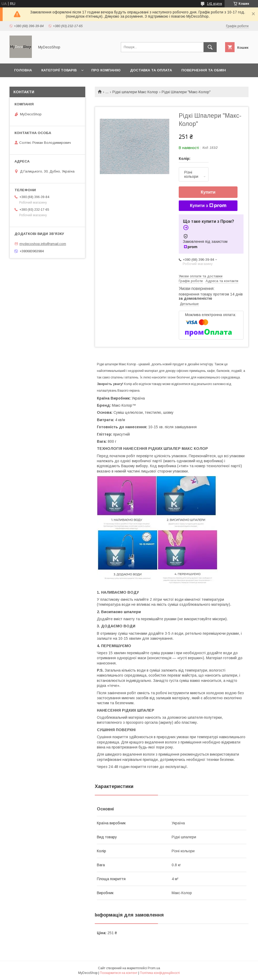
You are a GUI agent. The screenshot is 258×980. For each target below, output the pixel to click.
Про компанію (106, 70)
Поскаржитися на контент (119, 973)
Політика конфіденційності (160, 973)
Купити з (208, 206)
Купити (208, 192)
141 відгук (214, 4)
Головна (23, 70)
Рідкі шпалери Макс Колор (135, 92)
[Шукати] (210, 47)
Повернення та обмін (204, 70)
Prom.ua (154, 968)
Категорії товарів (59, 70)
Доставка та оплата (151, 70)
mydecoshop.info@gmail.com (43, 244)
